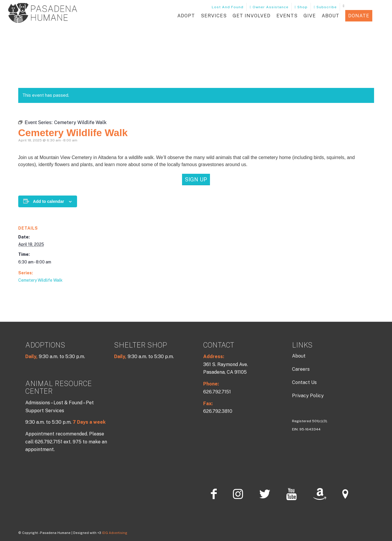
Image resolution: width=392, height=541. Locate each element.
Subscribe (325, 7)
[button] (380, 16)
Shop (301, 7)
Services (214, 16)
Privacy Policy (308, 396)
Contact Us (304, 382)
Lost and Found (225, 7)
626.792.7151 (217, 392)
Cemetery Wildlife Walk (40, 280)
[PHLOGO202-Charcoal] (43, 16)
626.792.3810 (218, 411)
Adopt (186, 16)
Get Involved (252, 16)
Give (310, 16)
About (331, 16)
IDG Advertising (115, 533)
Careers (301, 369)
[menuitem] (225, 7)
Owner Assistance (269, 7)
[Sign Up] (196, 180)
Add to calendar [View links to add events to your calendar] (49, 201)
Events (287, 16)
